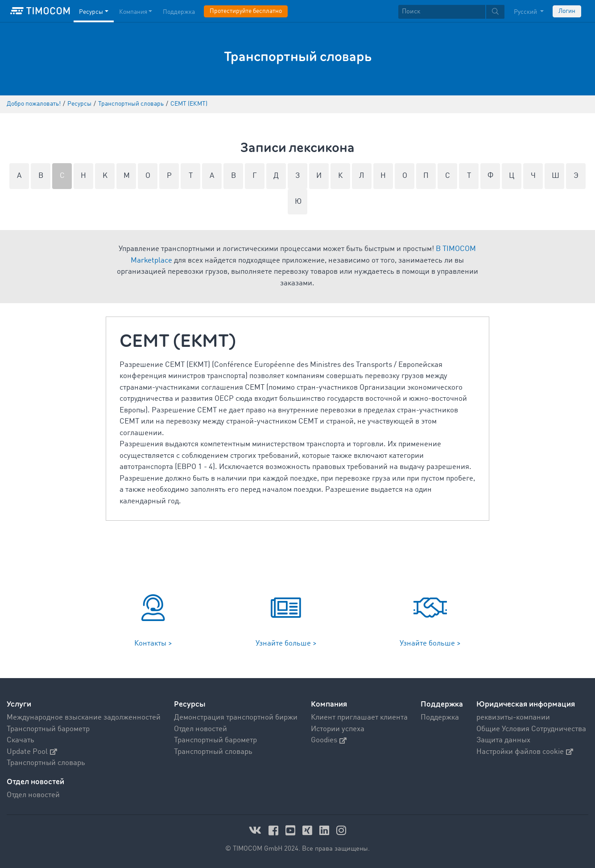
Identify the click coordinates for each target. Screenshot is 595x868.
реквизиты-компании (513, 718)
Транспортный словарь (46, 763)
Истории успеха (338, 729)
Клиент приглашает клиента (359, 718)
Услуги (19, 704)
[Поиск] (442, 12)
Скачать (21, 740)
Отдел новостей (200, 729)
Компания (329, 704)
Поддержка (442, 704)
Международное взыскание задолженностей (84, 718)
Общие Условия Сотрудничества (531, 729)
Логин (567, 11)
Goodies (329, 740)
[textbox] (451, 12)
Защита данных (503, 740)
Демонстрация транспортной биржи (236, 718)
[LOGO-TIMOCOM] (40, 11)
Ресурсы (190, 704)
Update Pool (32, 752)
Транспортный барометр (48, 729)
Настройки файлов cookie (525, 752)
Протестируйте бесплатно (246, 11)
